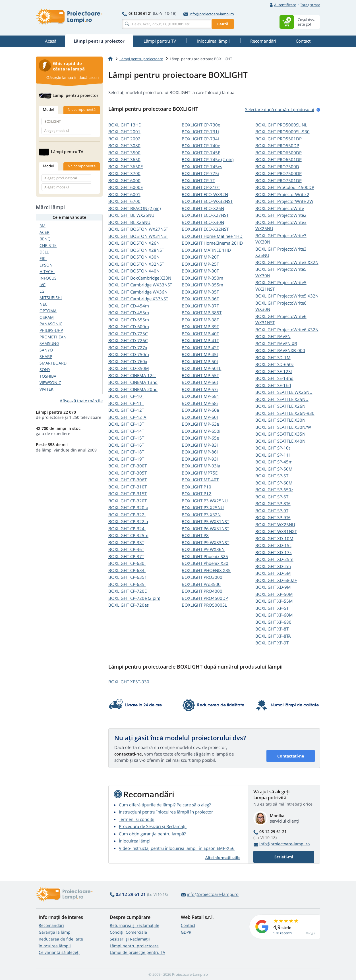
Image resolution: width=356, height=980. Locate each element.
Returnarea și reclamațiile (134, 925)
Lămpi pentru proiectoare (141, 59)
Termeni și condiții (137, 819)
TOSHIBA (48, 376)
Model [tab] (48, 109)
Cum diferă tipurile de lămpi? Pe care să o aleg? (165, 805)
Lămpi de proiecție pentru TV (137, 952)
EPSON (46, 265)
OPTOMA (48, 311)
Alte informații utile (223, 858)
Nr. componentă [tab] (82, 109)
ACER (44, 232)
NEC (44, 304)
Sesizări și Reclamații (130, 939)
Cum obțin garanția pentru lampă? (152, 834)
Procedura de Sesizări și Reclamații (153, 826)
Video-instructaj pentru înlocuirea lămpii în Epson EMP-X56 (177, 848)
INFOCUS (48, 278)
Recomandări (51, 925)
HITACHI (47, 271)
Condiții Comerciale (128, 932)
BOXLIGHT (125, 125)
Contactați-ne (291, 756)
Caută (223, 24)
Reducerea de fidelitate (61, 939)
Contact (188, 925)
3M (43, 226)
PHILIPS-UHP (51, 330)
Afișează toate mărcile (81, 401)
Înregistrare (310, 5)
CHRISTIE (48, 245)
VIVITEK (46, 389)
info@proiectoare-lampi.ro (209, 14)
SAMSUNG (49, 343)
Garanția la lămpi (55, 932)
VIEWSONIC (50, 383)
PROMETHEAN (53, 337)
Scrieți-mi (284, 857)
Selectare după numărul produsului (280, 109)
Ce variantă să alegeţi (59, 952)
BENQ (45, 239)
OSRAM (47, 317)
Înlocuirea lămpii (135, 841)
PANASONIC (51, 324)
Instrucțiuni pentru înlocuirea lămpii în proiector (166, 812)
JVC (43, 285)
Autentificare (285, 5)
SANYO (46, 350)
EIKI (43, 258)
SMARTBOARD (53, 363)
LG (42, 291)
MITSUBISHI (51, 298)
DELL (44, 252)
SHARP (46, 356)
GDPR (186, 932)
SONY (45, 370)
